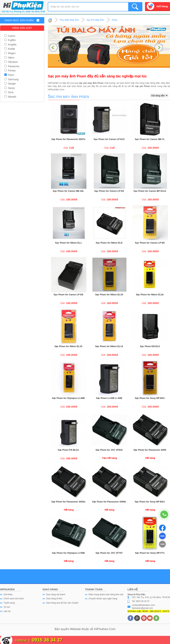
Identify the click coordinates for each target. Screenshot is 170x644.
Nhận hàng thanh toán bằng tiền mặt (106, 595)
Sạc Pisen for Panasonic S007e (68, 139)
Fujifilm (10, 40)
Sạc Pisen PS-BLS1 (68, 450)
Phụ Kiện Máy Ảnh (69, 20)
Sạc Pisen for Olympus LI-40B (68, 398)
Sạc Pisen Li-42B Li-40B (109, 398)
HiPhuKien (101, 629)
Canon (10, 36)
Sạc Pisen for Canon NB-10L (68, 191)
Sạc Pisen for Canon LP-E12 (109, 139)
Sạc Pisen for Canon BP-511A (150, 191)
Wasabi (10, 97)
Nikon (9, 58)
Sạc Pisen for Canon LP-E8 (68, 295)
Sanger (10, 84)
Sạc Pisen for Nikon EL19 (109, 295)
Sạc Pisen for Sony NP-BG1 (150, 502)
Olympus (11, 62)
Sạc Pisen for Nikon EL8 (109, 243)
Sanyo (10, 88)
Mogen (10, 53)
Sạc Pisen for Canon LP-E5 (109, 191)
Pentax (10, 71)
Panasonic (12, 66)
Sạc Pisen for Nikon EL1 (68, 243)
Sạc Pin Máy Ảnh (95, 20)
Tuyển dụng (9, 603)
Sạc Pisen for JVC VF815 (109, 450)
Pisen (9, 75)
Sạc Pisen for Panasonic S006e (109, 502)
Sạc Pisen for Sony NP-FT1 (150, 553)
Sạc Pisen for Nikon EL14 (109, 346)
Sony (9, 92)
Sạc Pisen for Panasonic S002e (68, 502)
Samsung (11, 79)
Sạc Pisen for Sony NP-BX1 (150, 398)
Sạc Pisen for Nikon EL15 (68, 346)
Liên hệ (7, 611)
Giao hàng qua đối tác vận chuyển (62, 603)
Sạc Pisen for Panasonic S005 (150, 450)
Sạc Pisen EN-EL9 (150, 346)
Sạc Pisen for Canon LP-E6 (150, 243)
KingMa (10, 45)
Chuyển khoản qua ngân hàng (103, 599)
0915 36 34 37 (47, 640)
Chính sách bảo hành (14, 599)
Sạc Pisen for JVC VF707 (109, 553)
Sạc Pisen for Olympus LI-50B (68, 553)
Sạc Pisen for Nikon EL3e (150, 295)
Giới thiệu (8, 595)
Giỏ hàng (162, 6)
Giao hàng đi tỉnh (54, 599)
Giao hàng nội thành (56, 595)
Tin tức (7, 607)
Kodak (10, 49)
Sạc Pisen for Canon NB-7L (150, 139)
